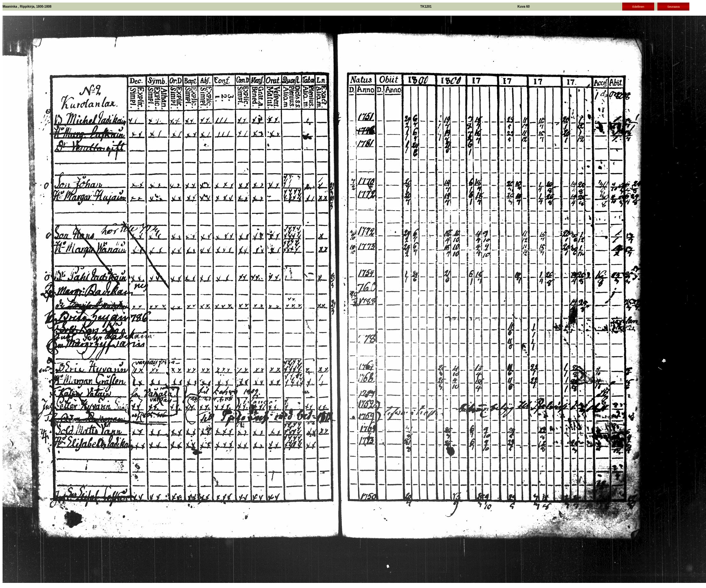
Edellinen (638, 7)
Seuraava (674, 7)
